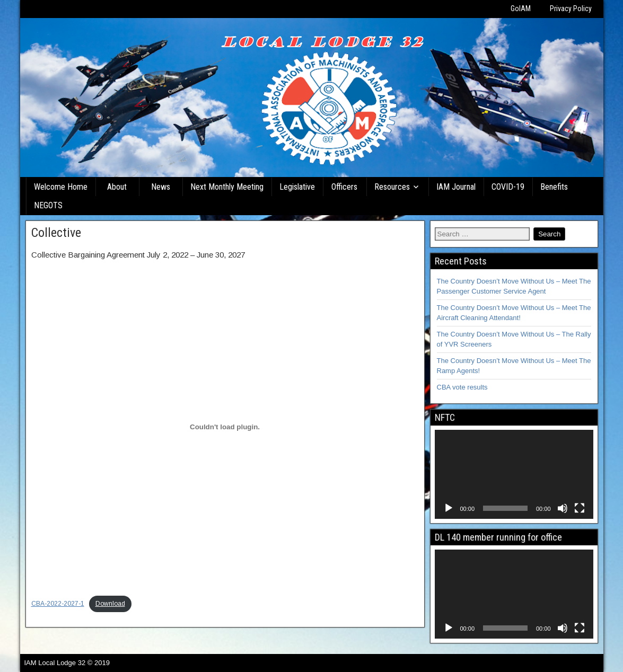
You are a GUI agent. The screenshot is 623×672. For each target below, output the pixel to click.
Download (110, 604)
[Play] (449, 508)
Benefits (554, 187)
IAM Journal (456, 187)
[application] (514, 474)
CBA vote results (462, 387)
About (117, 187)
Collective (56, 233)
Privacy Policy (571, 8)
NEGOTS (48, 205)
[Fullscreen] (580, 508)
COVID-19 (508, 187)
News (161, 187)
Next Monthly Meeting (227, 187)
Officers (344, 187)
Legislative (297, 187)
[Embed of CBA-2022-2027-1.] (225, 427)
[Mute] (563, 508)
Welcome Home (61, 187)
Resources (392, 187)
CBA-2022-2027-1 (58, 604)
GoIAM (521, 8)
